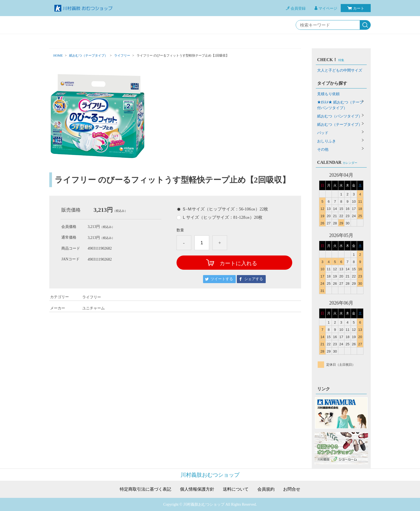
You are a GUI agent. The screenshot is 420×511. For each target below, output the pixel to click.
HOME (58, 55)
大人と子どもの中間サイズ (340, 70)
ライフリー (122, 55)
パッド (323, 133)
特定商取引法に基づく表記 (145, 489)
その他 (323, 149)
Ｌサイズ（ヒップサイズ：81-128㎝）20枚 (222, 217)
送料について (236, 489)
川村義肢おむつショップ (210, 475)
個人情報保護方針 (197, 489)
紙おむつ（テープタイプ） (88, 55)
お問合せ (292, 489)
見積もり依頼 (328, 94)
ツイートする (222, 279)
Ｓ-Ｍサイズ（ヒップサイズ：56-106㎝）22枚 (225, 209)
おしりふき (327, 141)
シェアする (254, 279)
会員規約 (266, 489)
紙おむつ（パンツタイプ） (340, 116)
